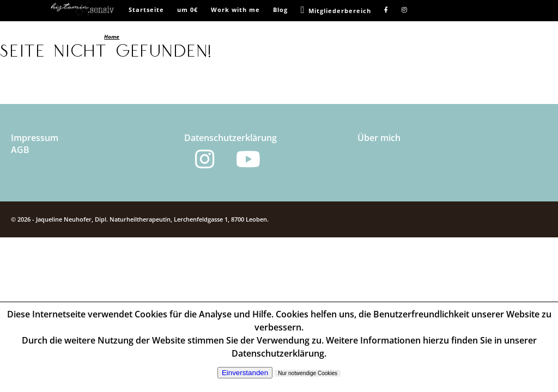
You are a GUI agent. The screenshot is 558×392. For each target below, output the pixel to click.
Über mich (379, 138)
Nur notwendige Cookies (308, 373)
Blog (280, 10)
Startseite (146, 10)
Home (112, 36)
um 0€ (187, 10)
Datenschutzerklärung (231, 138)
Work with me (235, 10)
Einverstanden (245, 373)
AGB (20, 150)
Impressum (35, 138)
